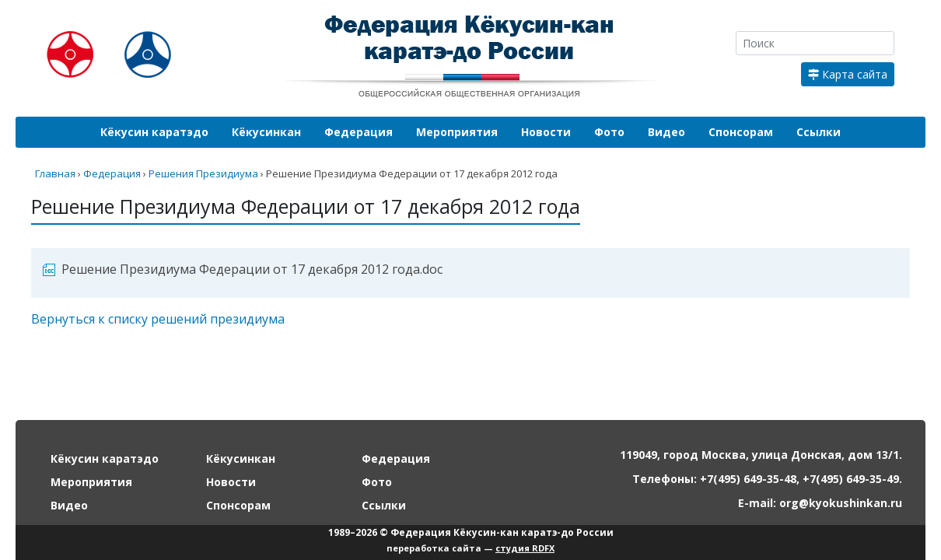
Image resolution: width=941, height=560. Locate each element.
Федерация (359, 132)
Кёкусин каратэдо (154, 132)
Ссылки (819, 132)
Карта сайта (848, 74)
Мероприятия (457, 132)
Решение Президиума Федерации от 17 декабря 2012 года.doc (252, 269)
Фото (609, 132)
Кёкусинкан (266, 132)
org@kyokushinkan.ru (841, 503)
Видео (666, 132)
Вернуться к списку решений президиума (158, 319)
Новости (546, 132)
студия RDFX (525, 548)
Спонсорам (741, 132)
